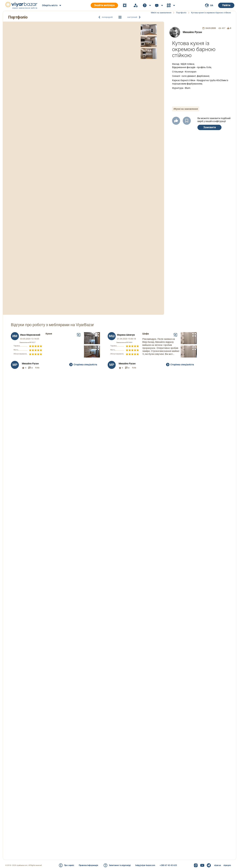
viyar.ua (217, 865)
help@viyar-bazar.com (145, 865)
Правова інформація (88, 865)
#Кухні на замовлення (186, 109)
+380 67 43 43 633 (168, 865)
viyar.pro (227, 865)
